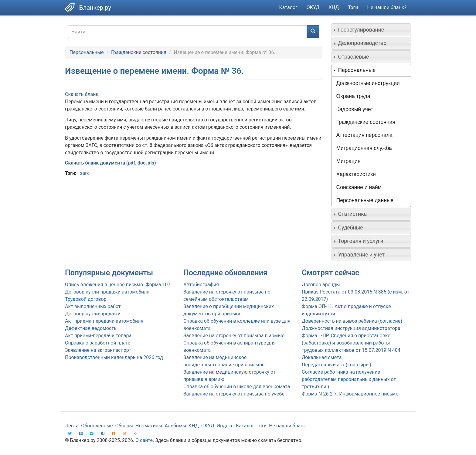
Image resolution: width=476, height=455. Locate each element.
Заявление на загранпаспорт (98, 350)
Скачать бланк (82, 94)
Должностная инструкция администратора (351, 328)
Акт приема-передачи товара (98, 336)
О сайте (144, 440)
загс (85, 173)
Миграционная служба (364, 148)
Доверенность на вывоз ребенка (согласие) (352, 321)
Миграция (348, 161)
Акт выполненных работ (93, 306)
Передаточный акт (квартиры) (337, 365)
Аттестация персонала (364, 135)
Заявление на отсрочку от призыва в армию (234, 336)
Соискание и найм (359, 187)
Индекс (225, 426)
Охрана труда (353, 96)
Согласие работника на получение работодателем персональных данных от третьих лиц (349, 379)
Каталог (288, 7)
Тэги (353, 7)
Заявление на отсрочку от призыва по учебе (234, 394)
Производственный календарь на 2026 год (114, 357)
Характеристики (356, 174)
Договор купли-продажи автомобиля (107, 292)
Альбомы (175, 426)
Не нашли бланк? (387, 7)
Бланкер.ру (95, 8)
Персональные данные (365, 200)
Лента (72, 426)
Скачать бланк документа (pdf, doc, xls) (110, 163)
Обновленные (97, 426)
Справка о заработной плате (98, 343)
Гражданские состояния (139, 52)
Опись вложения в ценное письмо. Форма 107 (118, 285)
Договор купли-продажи (93, 314)
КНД (334, 7)
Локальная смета (322, 357)
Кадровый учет (355, 109)
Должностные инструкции (368, 83)
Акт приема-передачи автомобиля (104, 321)
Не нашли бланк (287, 426)
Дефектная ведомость (91, 328)
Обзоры (124, 426)
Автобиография (201, 285)
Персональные (87, 52)
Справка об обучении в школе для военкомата (237, 387)
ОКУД (313, 7)
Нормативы (149, 426)
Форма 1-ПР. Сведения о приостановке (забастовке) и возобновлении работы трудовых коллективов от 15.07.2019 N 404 (351, 343)
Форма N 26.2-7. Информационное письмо (350, 394)
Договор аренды (321, 285)
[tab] (371, 30)
